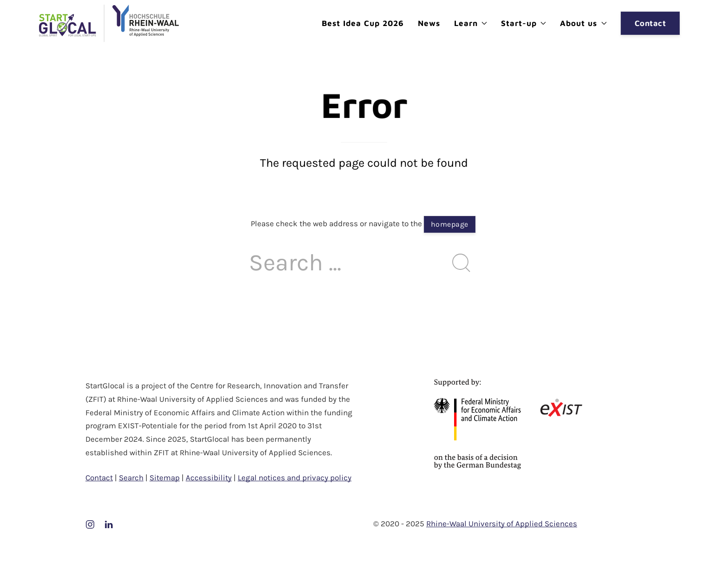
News (429, 23)
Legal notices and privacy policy (295, 478)
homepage (450, 224)
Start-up (523, 23)
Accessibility (209, 478)
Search (131, 478)
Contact (650, 23)
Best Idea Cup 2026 (363, 23)
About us (583, 23)
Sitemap (165, 478)
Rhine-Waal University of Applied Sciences (502, 524)
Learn (471, 23)
